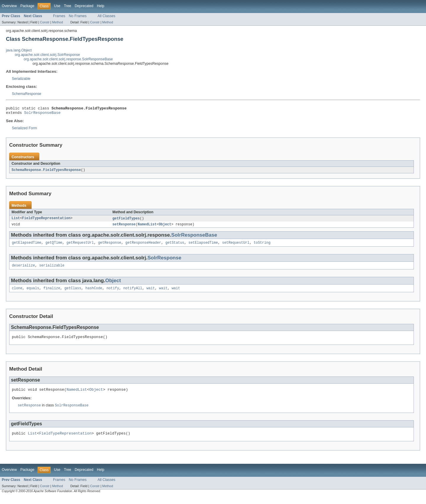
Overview (9, 6)
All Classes (106, 16)
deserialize (23, 269)
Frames (59, 16)
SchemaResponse (26, 94)
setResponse (124, 227)
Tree (68, 6)
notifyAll (133, 293)
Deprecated (84, 6)
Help (100, 6)
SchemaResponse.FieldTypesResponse (46, 172)
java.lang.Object (19, 50)
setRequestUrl (236, 246)
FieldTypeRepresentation (46, 221)
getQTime (54, 246)
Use (57, 6)
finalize (52, 293)
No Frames (78, 16)
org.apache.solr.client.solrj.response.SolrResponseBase (68, 59)
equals (33, 293)
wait (151, 293)
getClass (73, 293)
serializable (52, 269)
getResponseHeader (143, 246)
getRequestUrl (80, 246)
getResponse (109, 246)
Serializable (21, 79)
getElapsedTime (27, 246)
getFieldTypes (126, 221)
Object (165, 227)
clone (17, 293)
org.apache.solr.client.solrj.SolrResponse (47, 55)
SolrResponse (164, 261)
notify (113, 293)
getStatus (175, 246)
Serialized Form (24, 130)
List (16, 221)
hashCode (94, 293)
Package (27, 6)
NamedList (147, 227)
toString (262, 246)
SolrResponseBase (42, 114)
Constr (45, 22)
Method (57, 22)
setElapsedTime (203, 246)
